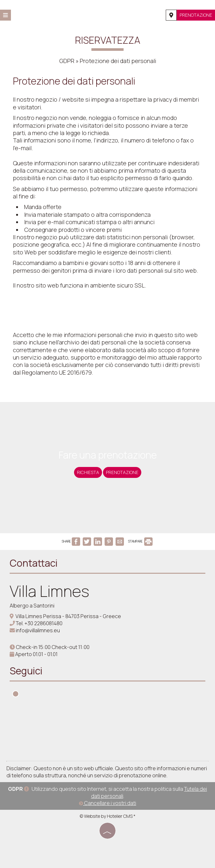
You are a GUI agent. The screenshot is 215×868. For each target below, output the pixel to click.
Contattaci (34, 563)
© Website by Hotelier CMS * (108, 816)
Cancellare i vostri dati (107, 803)
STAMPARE (140, 541)
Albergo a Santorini (32, 606)
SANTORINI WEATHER (107, 730)
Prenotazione (196, 15)
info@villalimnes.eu (38, 630)
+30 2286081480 (43, 623)
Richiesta (88, 472)
